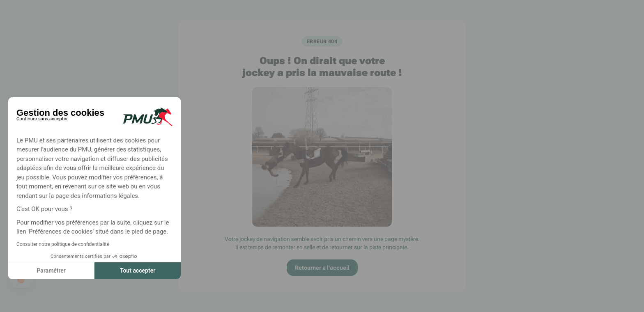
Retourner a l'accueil (322, 268)
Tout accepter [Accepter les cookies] (138, 271)
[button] (21, 280)
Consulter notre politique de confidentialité (63, 244)
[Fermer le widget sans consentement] (42, 117)
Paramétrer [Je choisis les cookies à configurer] (51, 271)
